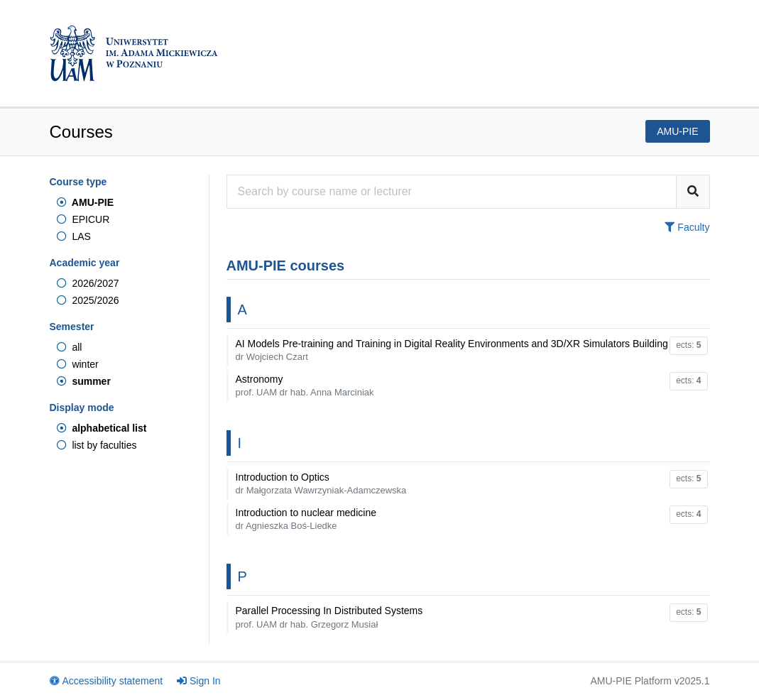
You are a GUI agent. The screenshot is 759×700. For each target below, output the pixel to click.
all (70, 347)
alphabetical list (102, 428)
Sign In (199, 681)
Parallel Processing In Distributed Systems (329, 617)
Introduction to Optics (321, 483)
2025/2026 (88, 300)
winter (78, 364)
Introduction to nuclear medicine (306, 519)
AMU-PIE (85, 202)
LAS (74, 236)
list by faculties (97, 445)
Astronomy (305, 385)
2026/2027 (88, 283)
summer (84, 381)
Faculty (687, 227)
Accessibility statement (107, 681)
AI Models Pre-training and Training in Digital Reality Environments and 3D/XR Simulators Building (452, 350)
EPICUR (83, 219)
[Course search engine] (452, 192)
